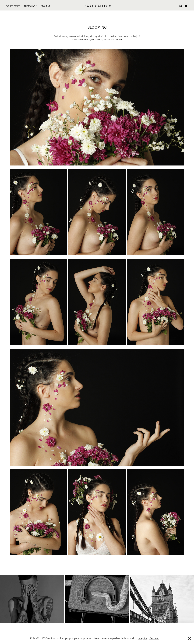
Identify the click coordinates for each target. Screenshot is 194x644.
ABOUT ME (46, 6)
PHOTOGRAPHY (31, 6)
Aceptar (143, 638)
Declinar (154, 638)
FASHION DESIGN (13, 6)
